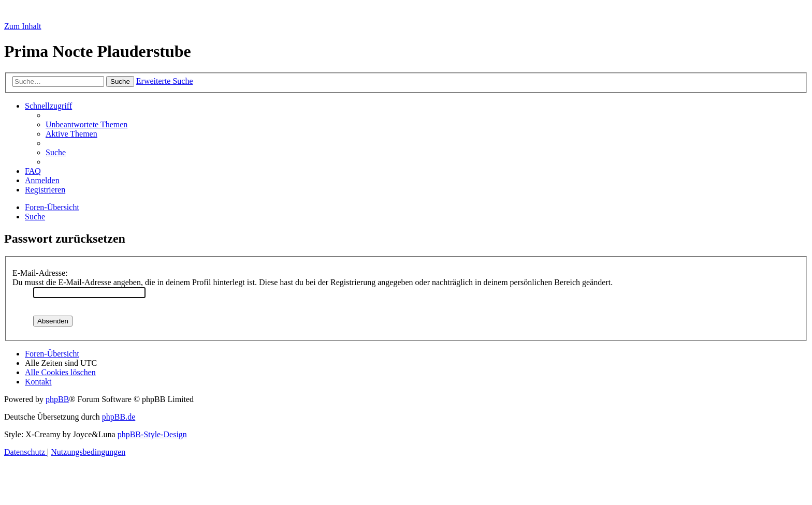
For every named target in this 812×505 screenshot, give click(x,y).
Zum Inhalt (23, 26)
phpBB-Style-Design (152, 434)
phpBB (57, 399)
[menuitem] (86, 124)
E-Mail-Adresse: (40, 273)
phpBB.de (119, 417)
